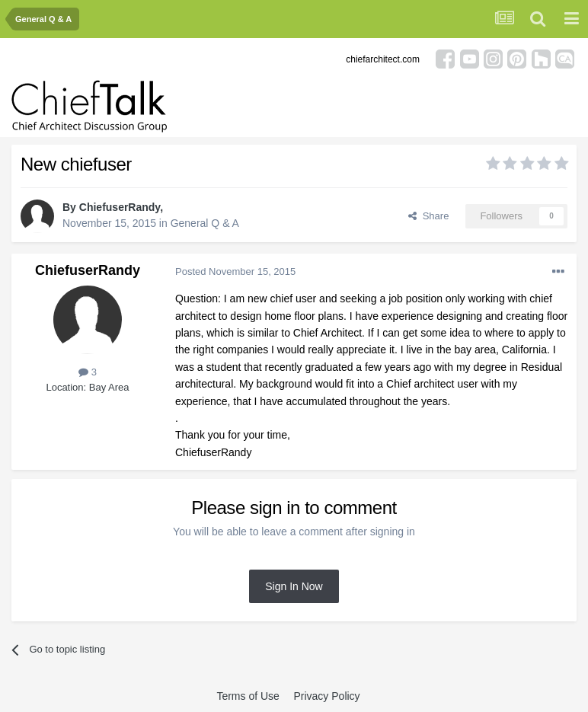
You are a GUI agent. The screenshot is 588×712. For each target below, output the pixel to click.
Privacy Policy (326, 696)
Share (428, 216)
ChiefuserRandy (120, 207)
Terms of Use (248, 696)
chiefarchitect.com (383, 59)
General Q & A (205, 223)
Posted (235, 271)
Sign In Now (294, 586)
